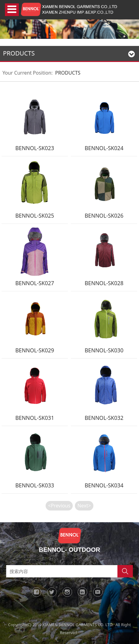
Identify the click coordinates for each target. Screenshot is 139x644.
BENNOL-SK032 (104, 418)
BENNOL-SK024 (104, 148)
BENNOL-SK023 (35, 148)
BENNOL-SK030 (104, 350)
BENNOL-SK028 (104, 283)
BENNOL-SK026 (104, 215)
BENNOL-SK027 (35, 283)
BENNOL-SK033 (35, 485)
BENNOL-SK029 (35, 350)
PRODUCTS (68, 73)
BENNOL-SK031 (35, 418)
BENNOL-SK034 (104, 485)
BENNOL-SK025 (35, 215)
